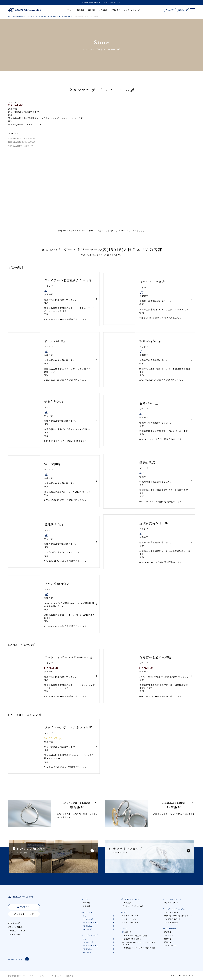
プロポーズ (169, 935)
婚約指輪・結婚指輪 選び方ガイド (178, 916)
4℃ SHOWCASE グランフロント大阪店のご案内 (139, 943)
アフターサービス (129, 919)
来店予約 (184, 10)
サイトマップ (57, 976)
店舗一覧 (128, 932)
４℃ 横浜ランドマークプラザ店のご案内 (139, 948)
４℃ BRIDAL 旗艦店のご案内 (134, 936)
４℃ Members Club (17, 931)
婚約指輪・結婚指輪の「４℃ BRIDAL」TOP (23, 17)
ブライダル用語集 (15, 927)
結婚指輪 (91, 10)
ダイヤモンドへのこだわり (133, 906)
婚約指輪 (81, 10)
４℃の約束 (103, 10)
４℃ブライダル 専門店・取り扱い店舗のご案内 (56, 17)
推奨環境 (70, 976)
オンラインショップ (132, 10)
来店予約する (26, 907)
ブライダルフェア (171, 903)
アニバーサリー (171, 946)
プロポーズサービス (130, 923)
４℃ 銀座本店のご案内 (131, 939)
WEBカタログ (14, 923)
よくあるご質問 (14, 935)
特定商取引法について (16, 976)
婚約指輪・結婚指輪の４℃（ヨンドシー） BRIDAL (102, 2)
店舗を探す (116, 10)
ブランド (70, 10)
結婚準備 (168, 932)
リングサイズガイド (172, 919)
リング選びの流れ (171, 923)
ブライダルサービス (130, 916)
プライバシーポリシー (38, 976)
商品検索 (171, 10)
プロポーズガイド (171, 912)
